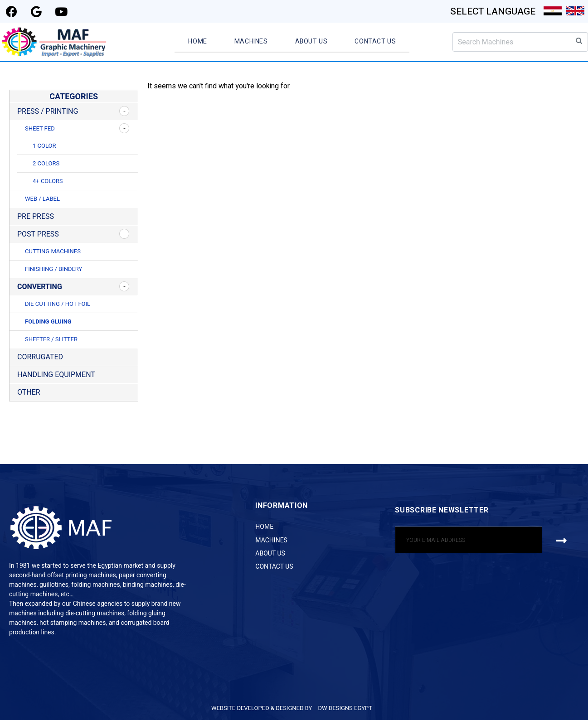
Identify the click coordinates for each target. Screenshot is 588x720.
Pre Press (36, 216)
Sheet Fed (40, 128)
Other (29, 392)
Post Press (38, 234)
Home (197, 41)
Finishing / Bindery (53, 269)
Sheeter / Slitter (51, 339)
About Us (311, 41)
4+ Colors (48, 181)
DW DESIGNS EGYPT (345, 708)
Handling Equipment (56, 374)
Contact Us (375, 41)
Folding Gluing (48, 321)
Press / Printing (48, 111)
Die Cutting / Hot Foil (58, 304)
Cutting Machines (53, 251)
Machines (251, 41)
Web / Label (42, 199)
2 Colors (46, 163)
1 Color (44, 146)
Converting (40, 287)
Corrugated (40, 357)
